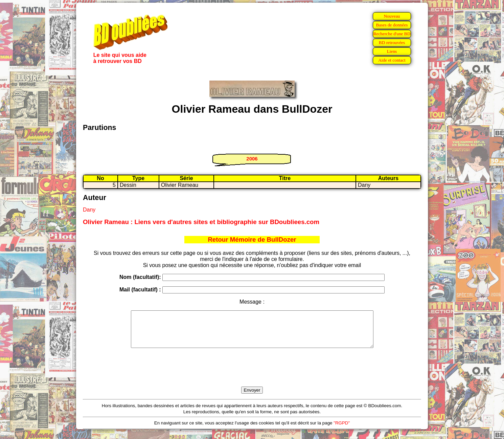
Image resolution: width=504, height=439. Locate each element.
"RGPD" (342, 430)
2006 (252, 159)
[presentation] (252, 375)
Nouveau (392, 16)
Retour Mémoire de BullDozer (252, 239)
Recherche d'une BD (392, 34)
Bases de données (392, 25)
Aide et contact (392, 60)
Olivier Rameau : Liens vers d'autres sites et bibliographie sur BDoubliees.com (201, 222)
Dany (89, 210)
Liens (392, 51)
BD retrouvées (392, 42)
